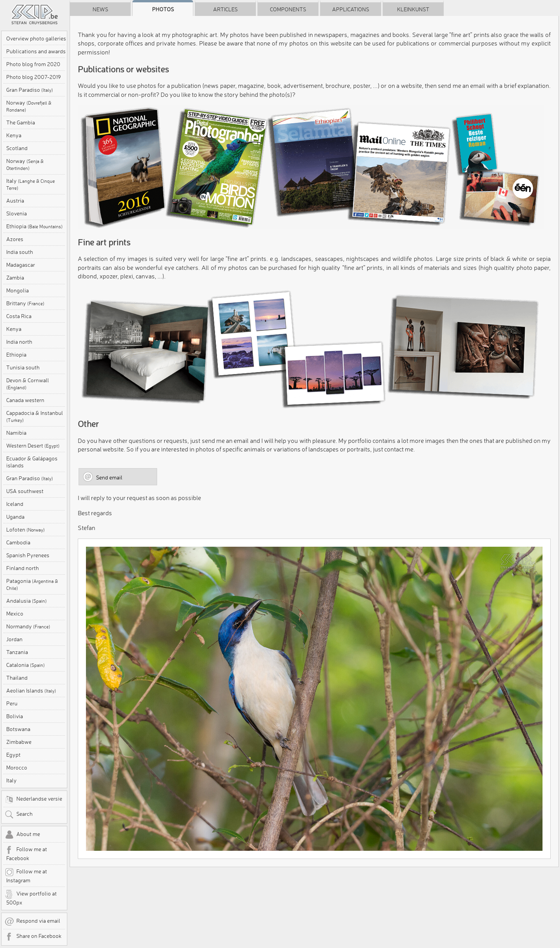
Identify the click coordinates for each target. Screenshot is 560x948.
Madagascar (21, 265)
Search (19, 815)
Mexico (15, 614)
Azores (15, 239)
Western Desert (33, 446)
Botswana (18, 729)
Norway (29, 106)
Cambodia (18, 542)
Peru (12, 703)
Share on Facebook (33, 937)
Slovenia (17, 213)
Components (288, 9)
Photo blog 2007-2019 (33, 77)
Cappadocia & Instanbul (35, 416)
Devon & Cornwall (28, 384)
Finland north (23, 568)
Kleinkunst (413, 9)
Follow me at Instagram (26, 876)
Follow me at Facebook (26, 854)
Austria (15, 201)
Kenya (14, 135)
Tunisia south (23, 367)
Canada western (25, 400)
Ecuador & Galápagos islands (32, 462)
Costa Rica (19, 316)
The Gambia (21, 122)
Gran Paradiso (30, 90)
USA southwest (25, 491)
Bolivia (15, 716)
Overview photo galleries (36, 38)
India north (19, 342)
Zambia (15, 278)
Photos (163, 9)
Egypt (13, 755)
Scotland (17, 148)
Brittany (25, 303)
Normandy (28, 626)
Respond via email (32, 922)
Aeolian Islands (31, 691)
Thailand (17, 678)
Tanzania (17, 652)
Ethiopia (34, 226)
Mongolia (17, 290)
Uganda (15, 517)
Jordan (14, 639)
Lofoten (25, 530)
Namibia (16, 433)
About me (22, 835)
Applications (351, 9)
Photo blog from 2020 (33, 64)
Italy (31, 184)
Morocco (17, 768)
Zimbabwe (19, 742)
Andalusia (26, 601)
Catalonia (25, 665)
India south (20, 252)
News (100, 9)
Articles (225, 9)
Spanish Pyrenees (28, 555)
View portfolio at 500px (31, 898)
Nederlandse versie (33, 799)
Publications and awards (36, 51)
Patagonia (32, 584)
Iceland (15, 504)
